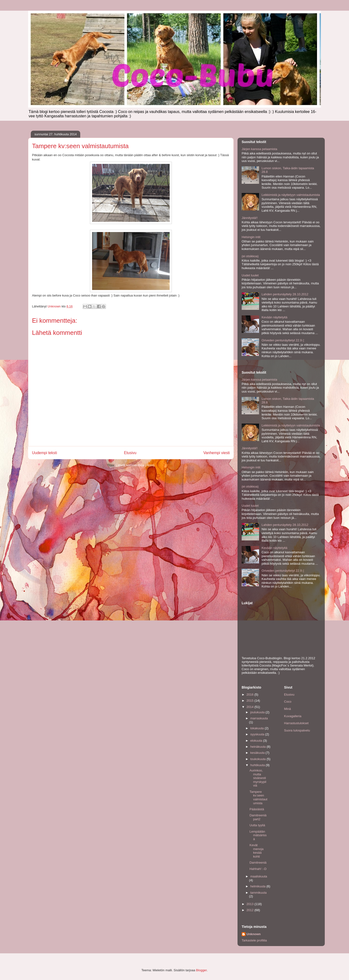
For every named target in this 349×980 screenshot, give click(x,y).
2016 (250, 695)
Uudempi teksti (44, 453)
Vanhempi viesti (217, 453)
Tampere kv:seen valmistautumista (258, 797)
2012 (250, 910)
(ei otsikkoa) (250, 256)
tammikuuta (258, 893)
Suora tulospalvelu (297, 730)
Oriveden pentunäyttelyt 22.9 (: (283, 340)
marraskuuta (259, 718)
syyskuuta (258, 734)
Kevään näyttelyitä (274, 317)
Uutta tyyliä (257, 825)
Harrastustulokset (296, 723)
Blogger (201, 970)
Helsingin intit (251, 237)
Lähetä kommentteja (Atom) (135, 465)
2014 (250, 707)
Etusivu (130, 453)
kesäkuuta (258, 753)
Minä (287, 709)
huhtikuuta (258, 765)
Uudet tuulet (250, 275)
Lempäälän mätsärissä (258, 835)
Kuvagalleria (293, 716)
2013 (250, 904)
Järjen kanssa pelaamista (259, 149)
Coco (288, 702)
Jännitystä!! (250, 218)
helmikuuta (258, 886)
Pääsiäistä (257, 809)
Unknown (254, 934)
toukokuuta (258, 759)
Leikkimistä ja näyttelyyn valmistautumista (291, 195)
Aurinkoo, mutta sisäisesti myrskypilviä (258, 778)
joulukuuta (258, 712)
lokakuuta (258, 728)
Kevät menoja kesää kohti (256, 851)
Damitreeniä (258, 863)
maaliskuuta (259, 876)
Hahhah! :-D (258, 869)
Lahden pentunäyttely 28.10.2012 (285, 294)
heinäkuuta (258, 747)
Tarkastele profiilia (254, 940)
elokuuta (257, 741)
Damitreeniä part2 (258, 817)
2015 (250, 701)
